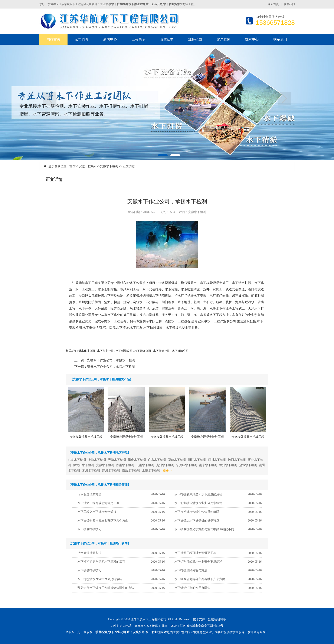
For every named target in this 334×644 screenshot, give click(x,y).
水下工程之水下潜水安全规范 (97, 512)
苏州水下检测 (111, 470)
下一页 (284, 99)
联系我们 (289, 4)
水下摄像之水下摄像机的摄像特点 (197, 521)
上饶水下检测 (151, 470)
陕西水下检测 (237, 460)
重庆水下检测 (137, 460)
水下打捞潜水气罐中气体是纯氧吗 (197, 512)
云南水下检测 (145, 465)
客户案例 (223, 39)
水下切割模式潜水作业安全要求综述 (198, 503)
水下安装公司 (136, 632)
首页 (72, 166)
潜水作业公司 (87, 351)
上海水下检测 (97, 460)
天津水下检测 (117, 460)
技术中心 (252, 39)
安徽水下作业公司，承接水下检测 (111, 360)
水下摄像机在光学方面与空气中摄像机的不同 (204, 529)
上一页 (50, 99)
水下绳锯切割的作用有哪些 (192, 588)
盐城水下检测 (248, 465)
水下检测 (187, 289)
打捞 (248, 283)
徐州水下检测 (228, 465)
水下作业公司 (105, 351)
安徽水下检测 (109, 166)
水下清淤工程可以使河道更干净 (98, 503)
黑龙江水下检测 (83, 465)
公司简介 (82, 39)
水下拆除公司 (180, 351)
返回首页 (273, 4)
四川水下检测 (217, 460)
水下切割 (104, 289)
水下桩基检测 (98, 632)
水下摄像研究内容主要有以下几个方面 (103, 521)
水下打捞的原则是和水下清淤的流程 (198, 494)
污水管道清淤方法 (89, 494)
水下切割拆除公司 (157, 632)
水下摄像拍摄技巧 (89, 529)
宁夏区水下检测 (187, 465)
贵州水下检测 (165, 465)
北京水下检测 (77, 460)
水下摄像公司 (161, 351)
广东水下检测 (157, 460)
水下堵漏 (171, 289)
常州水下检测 (91, 470)
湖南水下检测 (125, 465)
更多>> (168, 470)
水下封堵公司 (124, 351)
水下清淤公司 (143, 351)
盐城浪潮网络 (217, 619)
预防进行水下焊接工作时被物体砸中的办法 (106, 588)
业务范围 (195, 39)
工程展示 (138, 39)
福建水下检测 (177, 460)
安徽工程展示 (88, 166)
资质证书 (167, 39)
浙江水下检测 (197, 460)
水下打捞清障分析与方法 (191, 570)
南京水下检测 (208, 465)
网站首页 (53, 39)
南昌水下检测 (131, 470)
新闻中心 (110, 39)
